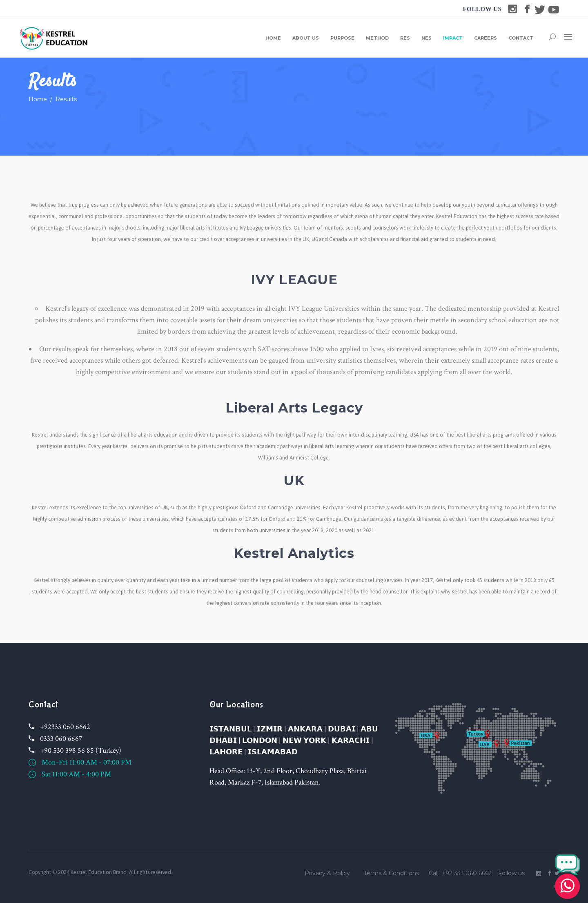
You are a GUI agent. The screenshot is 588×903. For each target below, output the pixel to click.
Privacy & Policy (327, 873)
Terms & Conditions (391, 873)
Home (38, 99)
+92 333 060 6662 (467, 873)
